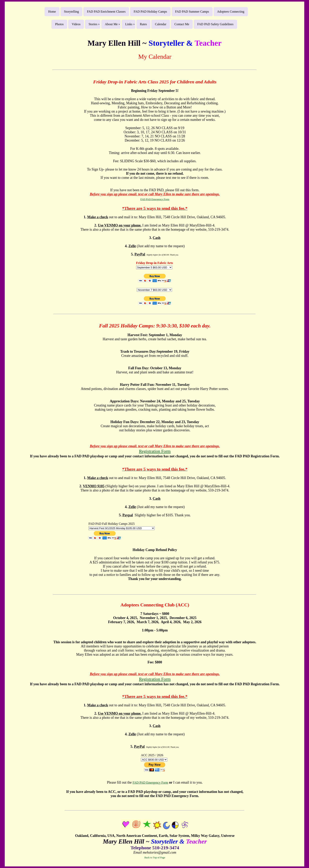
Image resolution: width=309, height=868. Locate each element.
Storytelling (72, 12)
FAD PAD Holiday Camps (150, 12)
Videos (76, 24)
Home (52, 12)
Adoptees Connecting (231, 12)
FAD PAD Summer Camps (192, 12)
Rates (143, 24)
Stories (93, 24)
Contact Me (182, 24)
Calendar (161, 24)
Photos (59, 24)
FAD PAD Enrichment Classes (106, 12)
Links (129, 24)
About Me (111, 24)
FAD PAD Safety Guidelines (215, 24)
